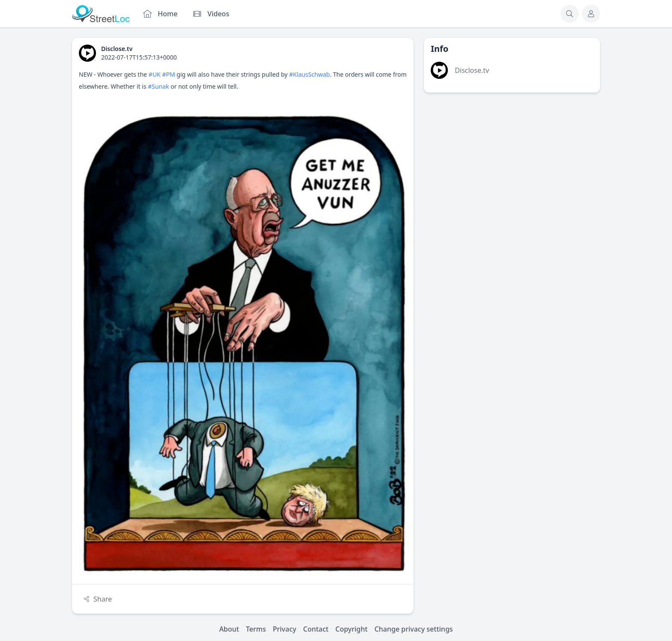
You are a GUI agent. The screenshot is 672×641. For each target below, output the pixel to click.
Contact (316, 629)
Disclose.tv (472, 70)
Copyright (351, 629)
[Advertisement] (512, 163)
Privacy (285, 629)
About (229, 629)
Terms (256, 629)
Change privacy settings (414, 629)
